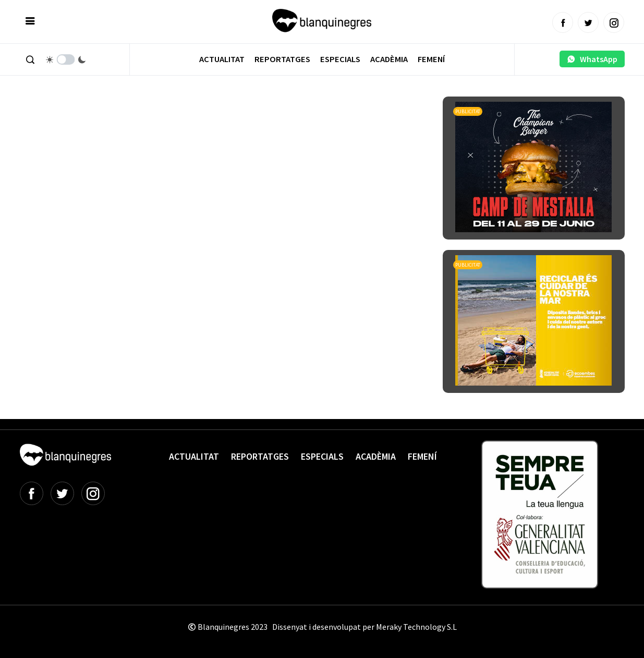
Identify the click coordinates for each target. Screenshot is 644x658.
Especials (340, 59)
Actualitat (222, 59)
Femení (431, 59)
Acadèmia (389, 59)
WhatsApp (592, 59)
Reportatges (282, 59)
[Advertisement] (210, 125)
